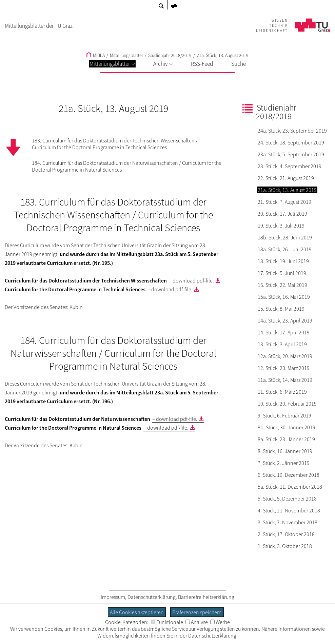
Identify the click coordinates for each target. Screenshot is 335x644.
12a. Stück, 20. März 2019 (285, 356)
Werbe (220, 622)
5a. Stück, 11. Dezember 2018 (290, 487)
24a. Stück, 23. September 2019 (292, 131)
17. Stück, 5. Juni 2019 (282, 273)
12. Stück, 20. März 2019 (284, 368)
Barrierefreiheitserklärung (206, 597)
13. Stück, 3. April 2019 (282, 344)
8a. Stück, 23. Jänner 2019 (286, 439)
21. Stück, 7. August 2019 (284, 202)
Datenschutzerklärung (152, 597)
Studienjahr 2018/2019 (170, 55)
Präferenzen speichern (197, 612)
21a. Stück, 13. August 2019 (223, 55)
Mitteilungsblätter (112, 64)
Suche (239, 64)
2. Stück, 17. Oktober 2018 (286, 534)
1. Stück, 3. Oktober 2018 (285, 546)
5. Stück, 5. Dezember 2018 (287, 499)
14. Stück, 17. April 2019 (284, 332)
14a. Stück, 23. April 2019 (285, 320)
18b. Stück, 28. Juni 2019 (285, 237)
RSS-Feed (202, 64)
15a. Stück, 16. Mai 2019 (284, 297)
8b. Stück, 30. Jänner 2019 (287, 427)
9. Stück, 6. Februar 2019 (284, 415)
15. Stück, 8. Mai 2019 (281, 309)
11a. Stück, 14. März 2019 (285, 380)
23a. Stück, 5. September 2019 (291, 154)
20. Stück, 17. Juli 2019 (282, 214)
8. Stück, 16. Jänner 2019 (285, 451)
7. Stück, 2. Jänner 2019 (284, 463)
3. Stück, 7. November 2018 (288, 522)
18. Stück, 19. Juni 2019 (283, 261)
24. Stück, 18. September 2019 (291, 142)
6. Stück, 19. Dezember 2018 (289, 475)
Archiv (163, 64)
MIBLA (96, 55)
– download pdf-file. (191, 280)
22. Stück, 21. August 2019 (286, 178)
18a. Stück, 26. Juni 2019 (285, 249)
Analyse (197, 622)
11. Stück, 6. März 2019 (282, 392)
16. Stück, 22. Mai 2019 (282, 285)
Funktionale (167, 622)
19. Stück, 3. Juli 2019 (281, 226)
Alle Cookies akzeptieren (137, 612)
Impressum (113, 597)
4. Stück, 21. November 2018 (289, 510)
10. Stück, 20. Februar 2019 (287, 404)
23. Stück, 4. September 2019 (290, 166)
